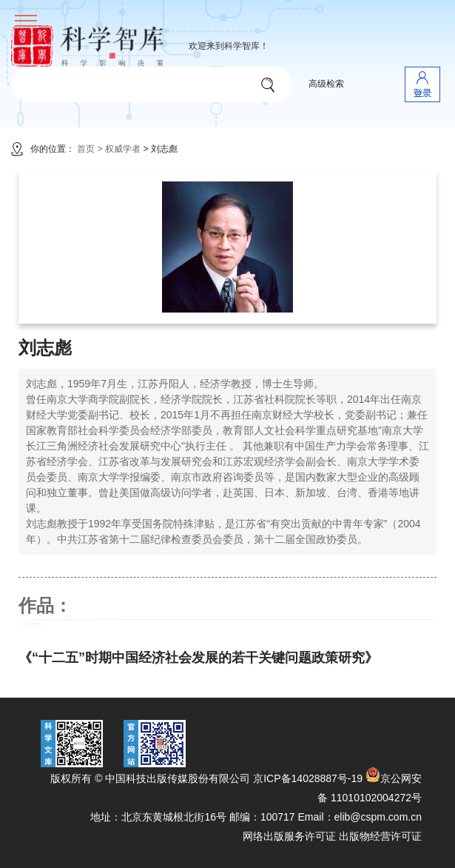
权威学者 (124, 149)
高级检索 (326, 84)
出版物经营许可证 (380, 836)
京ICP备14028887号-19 (308, 778)
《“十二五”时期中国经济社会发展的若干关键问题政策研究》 (198, 658)
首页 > (90, 149)
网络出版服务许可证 (289, 836)
